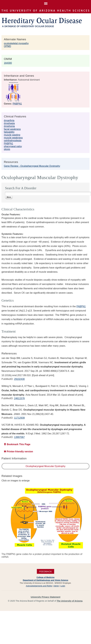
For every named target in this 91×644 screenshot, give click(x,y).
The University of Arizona (70, 601)
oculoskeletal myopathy (16, 43)
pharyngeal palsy (13, 146)
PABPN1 (17, 104)
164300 (8, 63)
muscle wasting (12, 135)
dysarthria (9, 120)
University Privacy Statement (45, 597)
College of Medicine (45, 577)
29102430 (19, 379)
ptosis (7, 149)
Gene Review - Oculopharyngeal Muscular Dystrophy (32, 166)
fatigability (9, 132)
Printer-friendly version (20, 452)
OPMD (7, 46)
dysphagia (9, 123)
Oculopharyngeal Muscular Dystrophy (46, 466)
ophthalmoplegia (13, 141)
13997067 (19, 437)
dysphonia (9, 126)
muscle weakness (13, 138)
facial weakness (12, 129)
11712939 (19, 418)
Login (63, 586)
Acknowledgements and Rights (39, 586)
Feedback (45, 571)
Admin (56, 586)
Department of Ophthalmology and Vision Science (45, 580)
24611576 (19, 398)
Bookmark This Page (18, 444)
